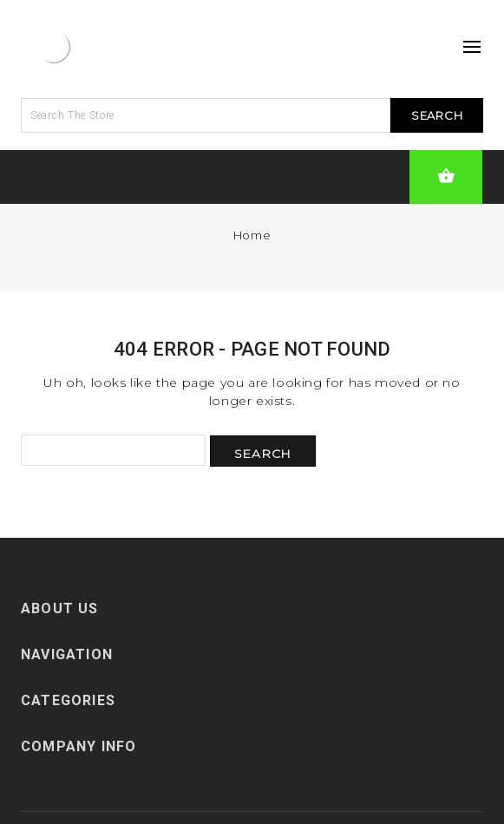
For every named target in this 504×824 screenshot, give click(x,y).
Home (252, 235)
